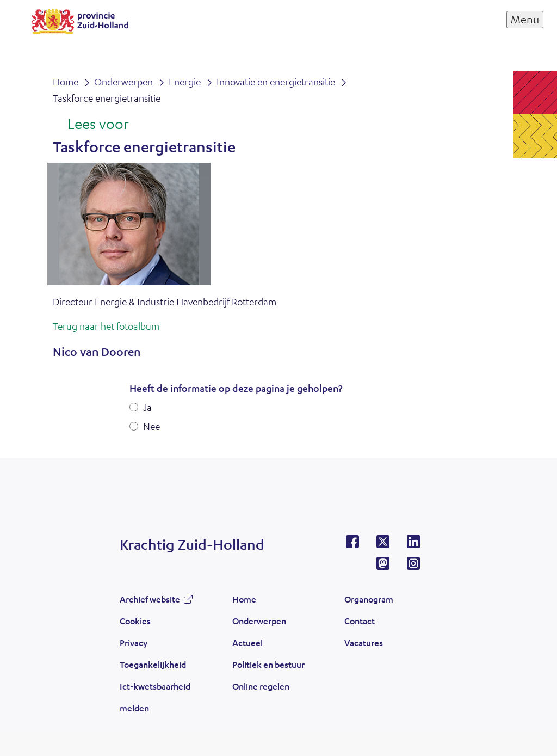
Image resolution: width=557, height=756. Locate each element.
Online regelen (261, 686)
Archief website (150, 599)
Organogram (369, 599)
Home (244, 599)
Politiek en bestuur (268, 664)
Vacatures (364, 643)
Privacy (134, 643)
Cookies (135, 621)
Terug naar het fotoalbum (106, 326)
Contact (360, 621)
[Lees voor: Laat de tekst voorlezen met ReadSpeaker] (91, 125)
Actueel (247, 643)
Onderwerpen (259, 621)
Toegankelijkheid (153, 664)
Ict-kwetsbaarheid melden (155, 697)
